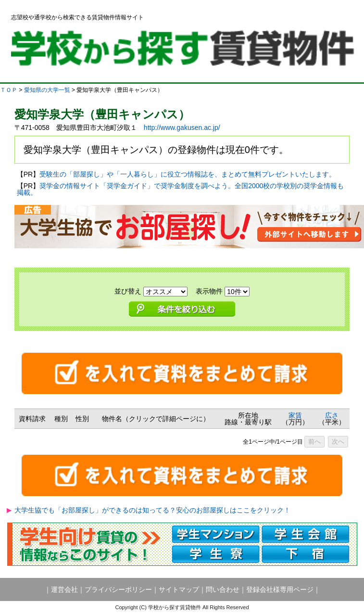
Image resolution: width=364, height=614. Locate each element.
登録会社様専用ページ (280, 589)
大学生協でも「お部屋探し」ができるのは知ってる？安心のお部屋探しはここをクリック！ (152, 510)
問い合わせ (223, 589)
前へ (314, 441)
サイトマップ (179, 589)
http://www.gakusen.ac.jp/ (182, 128)
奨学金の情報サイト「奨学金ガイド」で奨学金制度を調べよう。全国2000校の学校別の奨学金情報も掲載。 (181, 189)
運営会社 (64, 589)
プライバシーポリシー (118, 589)
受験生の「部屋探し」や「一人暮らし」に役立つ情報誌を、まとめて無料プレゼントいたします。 (188, 174)
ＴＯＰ (9, 90)
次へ (338, 441)
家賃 (295, 415)
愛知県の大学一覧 (47, 90)
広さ (332, 415)
